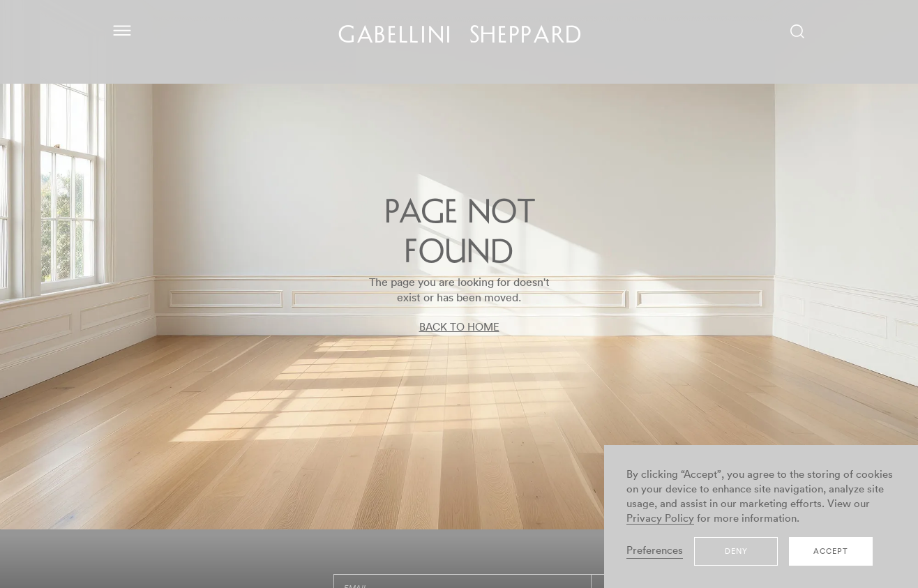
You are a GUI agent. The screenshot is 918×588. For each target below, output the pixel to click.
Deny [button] (736, 551)
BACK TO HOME (459, 327)
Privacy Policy (660, 519)
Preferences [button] (655, 551)
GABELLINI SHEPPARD (461, 37)
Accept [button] (831, 551)
